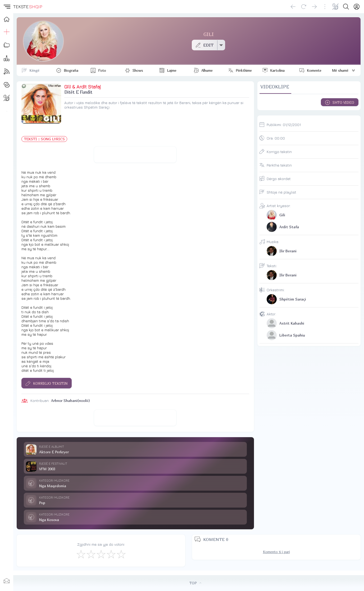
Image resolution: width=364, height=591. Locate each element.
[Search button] (346, 7)
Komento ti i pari (276, 552)
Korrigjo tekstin (279, 152)
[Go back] (293, 7)
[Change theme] (335, 7)
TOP (195, 583)
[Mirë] (101, 554)
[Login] (357, 7)
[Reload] (304, 7)
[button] (7, 7)
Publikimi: (284, 125)
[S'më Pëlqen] (81, 554)
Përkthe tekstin (279, 165)
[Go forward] (314, 7)
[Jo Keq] (91, 554)
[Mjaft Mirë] (111, 554)
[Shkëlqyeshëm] (121, 554)
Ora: (276, 138)
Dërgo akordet (279, 179)
